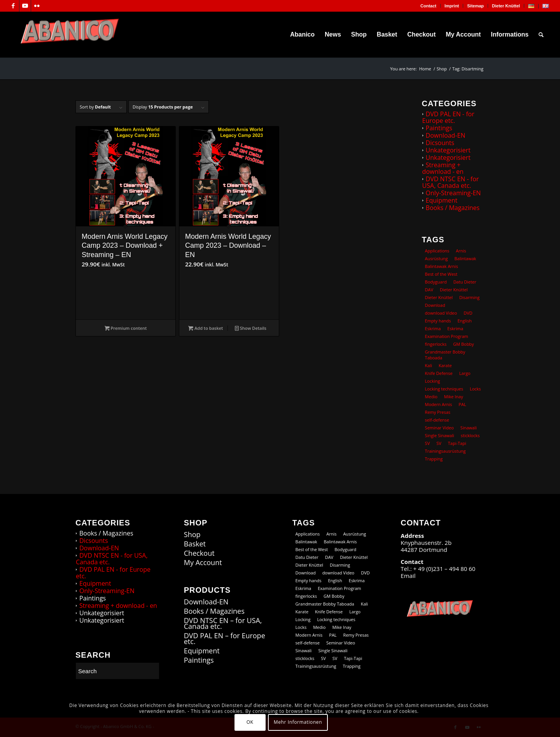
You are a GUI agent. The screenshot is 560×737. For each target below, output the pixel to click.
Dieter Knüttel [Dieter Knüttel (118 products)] (454, 290)
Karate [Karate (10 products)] (445, 365)
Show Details (251, 328)
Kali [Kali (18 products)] (429, 365)
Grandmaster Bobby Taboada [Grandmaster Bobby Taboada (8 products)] (445, 355)
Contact (428, 6)
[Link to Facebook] (13, 6)
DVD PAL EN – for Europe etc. (225, 639)
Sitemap (475, 6)
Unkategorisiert (448, 150)
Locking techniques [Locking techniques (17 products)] (444, 389)
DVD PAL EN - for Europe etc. (448, 117)
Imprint (452, 6)
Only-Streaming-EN (453, 193)
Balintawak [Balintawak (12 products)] (465, 258)
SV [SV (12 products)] (428, 443)
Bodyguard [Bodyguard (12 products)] (436, 282)
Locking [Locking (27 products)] (433, 381)
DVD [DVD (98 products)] (468, 313)
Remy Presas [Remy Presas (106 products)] (438, 412)
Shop (192, 535)
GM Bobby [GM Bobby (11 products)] (463, 344)
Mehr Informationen (298, 722)
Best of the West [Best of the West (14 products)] (441, 274)
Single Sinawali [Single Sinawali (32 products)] (440, 435)
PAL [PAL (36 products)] (462, 404)
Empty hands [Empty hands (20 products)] (438, 321)
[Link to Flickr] (37, 6)
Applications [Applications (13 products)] (437, 251)
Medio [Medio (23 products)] (431, 397)
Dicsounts (440, 143)
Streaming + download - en (443, 168)
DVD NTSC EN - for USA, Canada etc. (451, 182)
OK (250, 722)
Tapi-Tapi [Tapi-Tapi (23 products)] (457, 443)
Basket (195, 544)
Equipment (442, 200)
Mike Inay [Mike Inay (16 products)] (454, 397)
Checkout (199, 553)
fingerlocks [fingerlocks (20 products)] (436, 344)
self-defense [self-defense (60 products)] (437, 420)
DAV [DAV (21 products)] (429, 290)
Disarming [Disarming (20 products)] (469, 297)
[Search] (541, 35)
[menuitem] (429, 6)
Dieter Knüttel (506, 6)
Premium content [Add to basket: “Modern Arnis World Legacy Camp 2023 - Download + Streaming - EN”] (126, 328)
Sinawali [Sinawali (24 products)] (469, 428)
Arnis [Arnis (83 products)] (461, 251)
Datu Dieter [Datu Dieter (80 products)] (465, 282)
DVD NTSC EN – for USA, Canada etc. (223, 623)
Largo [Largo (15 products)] (465, 373)
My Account (203, 563)
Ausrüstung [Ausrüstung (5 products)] (437, 258)
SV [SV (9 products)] (439, 443)
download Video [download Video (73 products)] (441, 313)
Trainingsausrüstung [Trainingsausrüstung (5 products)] (445, 451)
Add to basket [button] (206, 328)
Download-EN (446, 135)
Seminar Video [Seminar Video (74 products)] (439, 428)
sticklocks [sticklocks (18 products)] (470, 435)
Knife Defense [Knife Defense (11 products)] (439, 373)
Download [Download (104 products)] (435, 305)
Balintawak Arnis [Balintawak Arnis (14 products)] (442, 266)
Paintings (439, 128)
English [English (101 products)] (465, 321)
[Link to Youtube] (25, 6)
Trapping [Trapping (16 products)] (434, 459)
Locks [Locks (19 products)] (475, 389)
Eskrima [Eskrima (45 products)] (433, 328)
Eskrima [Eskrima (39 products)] (455, 328)
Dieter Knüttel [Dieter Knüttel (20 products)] (439, 297)
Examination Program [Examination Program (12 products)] (447, 336)
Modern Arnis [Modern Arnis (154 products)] (439, 404)
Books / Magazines (453, 208)
